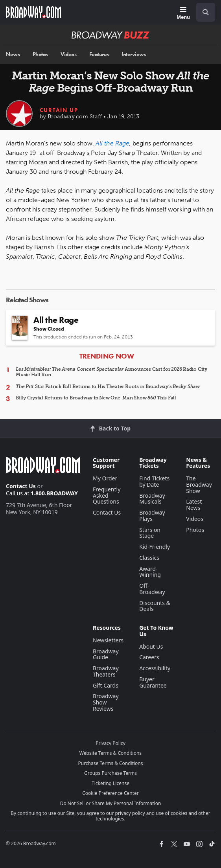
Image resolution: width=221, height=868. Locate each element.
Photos (40, 54)
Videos (68, 54)
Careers (149, 657)
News (13, 54)
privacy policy (130, 813)
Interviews (134, 54)
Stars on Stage (150, 533)
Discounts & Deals (155, 606)
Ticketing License (110, 783)
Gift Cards (106, 685)
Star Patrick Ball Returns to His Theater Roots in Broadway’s (108, 386)
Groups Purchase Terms (110, 773)
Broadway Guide (106, 654)
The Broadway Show (199, 485)
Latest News (194, 505)
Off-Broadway (152, 589)
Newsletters (108, 640)
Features (99, 54)
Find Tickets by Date (154, 481)
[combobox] (203, 12)
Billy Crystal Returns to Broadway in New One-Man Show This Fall (96, 398)
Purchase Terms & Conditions (110, 763)
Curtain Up (59, 110)
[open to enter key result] (206, 12)
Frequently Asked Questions (107, 496)
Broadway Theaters (106, 671)
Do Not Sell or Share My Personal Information (111, 803)
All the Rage (112, 143)
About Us (151, 646)
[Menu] (183, 14)
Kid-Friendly (155, 547)
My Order (105, 478)
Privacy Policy (110, 743)
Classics (149, 558)
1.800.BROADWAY (54, 493)
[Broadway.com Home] (33, 12)
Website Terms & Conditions (110, 753)
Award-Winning (150, 572)
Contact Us (21, 486)
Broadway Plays (152, 516)
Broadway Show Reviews (106, 702)
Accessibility (155, 668)
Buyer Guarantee (153, 682)
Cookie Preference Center (110, 793)
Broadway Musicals (152, 499)
